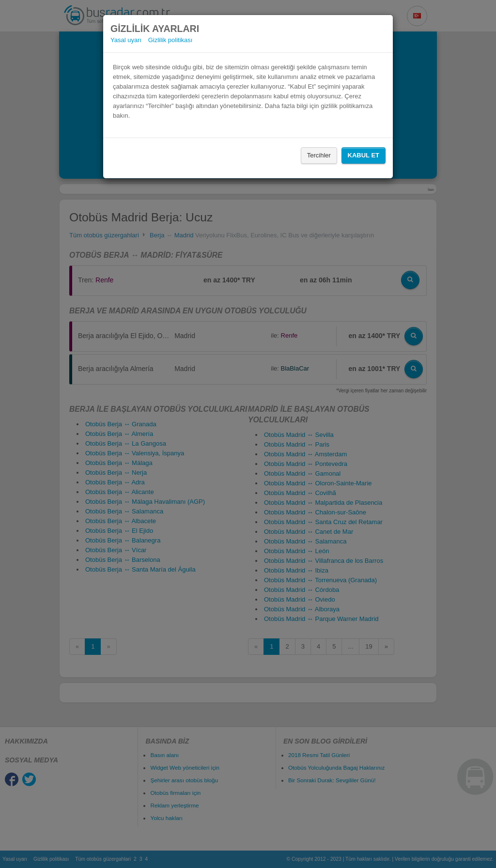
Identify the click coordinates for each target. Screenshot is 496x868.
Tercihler (319, 155)
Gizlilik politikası (170, 40)
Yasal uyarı (126, 40)
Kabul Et (364, 155)
